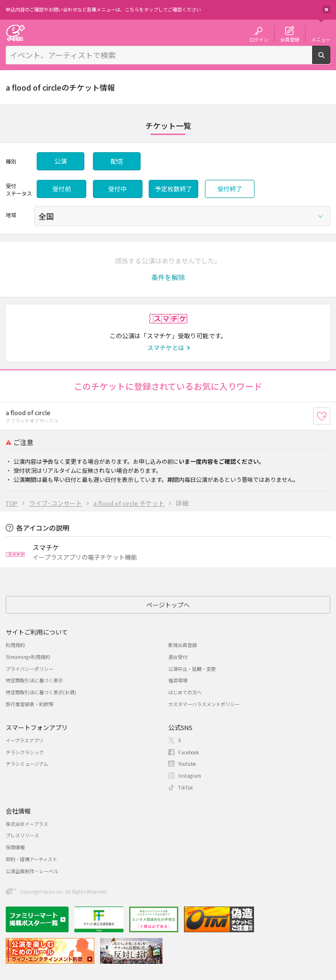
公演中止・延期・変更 (192, 669)
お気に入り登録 (330, 416)
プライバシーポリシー (30, 669)
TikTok (186, 787)
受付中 (117, 189)
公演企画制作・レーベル (32, 871)
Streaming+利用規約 (28, 657)
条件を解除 (168, 277)
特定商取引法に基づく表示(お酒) (41, 692)
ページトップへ (168, 605)
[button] (168, 277)
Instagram (190, 776)
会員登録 (290, 39)
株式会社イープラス (27, 824)
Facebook (189, 752)
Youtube (187, 764)
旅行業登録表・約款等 (30, 704)
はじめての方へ (185, 692)
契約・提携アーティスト (31, 859)
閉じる (326, 10)
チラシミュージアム (27, 764)
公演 (61, 161)
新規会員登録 (183, 645)
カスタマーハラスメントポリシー (204, 704)
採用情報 (15, 847)
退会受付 (178, 657)
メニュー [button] (321, 39)
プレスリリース (22, 835)
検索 (330, 60)
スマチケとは (166, 348)
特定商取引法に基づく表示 (34, 680)
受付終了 (230, 189)
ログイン (259, 39)
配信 (117, 161)
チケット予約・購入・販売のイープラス (15, 33)
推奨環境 (178, 680)
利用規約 (15, 645)
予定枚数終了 (173, 189)
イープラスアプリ (25, 740)
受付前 (62, 189)
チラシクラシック (25, 752)
